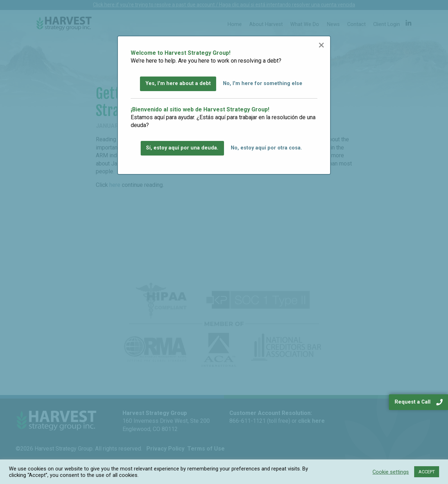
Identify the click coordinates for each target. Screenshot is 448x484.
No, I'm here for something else (263, 83)
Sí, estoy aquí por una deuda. (182, 148)
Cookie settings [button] (391, 472)
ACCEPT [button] (427, 472)
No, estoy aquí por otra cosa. (266, 148)
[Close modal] (321, 45)
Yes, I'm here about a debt (178, 83)
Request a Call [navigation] (419, 402)
